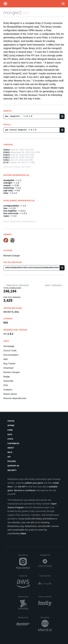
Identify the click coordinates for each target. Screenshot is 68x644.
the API (22, 487)
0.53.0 (7, 155)
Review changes (12, 372)
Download (8, 368)
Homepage (9, 346)
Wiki (6, 359)
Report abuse (10, 394)
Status (11, 421)
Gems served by (45, 597)
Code (10, 430)
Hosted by (24, 576)
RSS (6, 385)
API (9, 457)
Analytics (8, 390)
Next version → (55, 285)
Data (10, 435)
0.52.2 (7, 157)
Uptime (11, 426)
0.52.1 (7, 160)
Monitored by (24, 597)
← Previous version (16, 285)
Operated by (24, 556)
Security (12, 470)
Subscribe (8, 381)
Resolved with (45, 576)
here (24, 533)
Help (10, 452)
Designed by (46, 555)
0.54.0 (7, 152)
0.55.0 (7, 150)
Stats (10, 439)
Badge (7, 377)
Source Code (10, 350)
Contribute (13, 444)
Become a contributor (25, 490)
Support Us (13, 466)
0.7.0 (6, 162)
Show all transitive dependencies (20, 221)
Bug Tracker (9, 363)
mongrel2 (13, 13)
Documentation (11, 355)
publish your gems (34, 483)
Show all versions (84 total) (17, 167)
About (11, 448)
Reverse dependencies (15, 398)
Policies (12, 461)
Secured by (46, 617)
